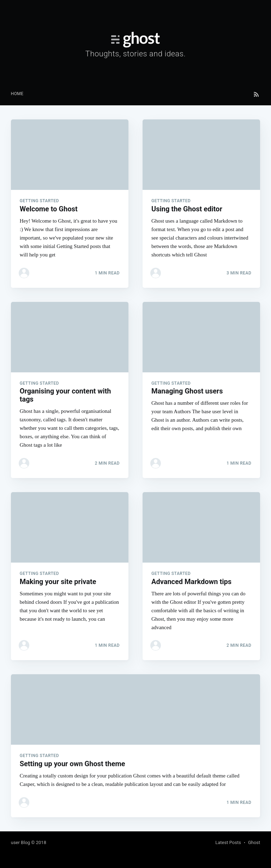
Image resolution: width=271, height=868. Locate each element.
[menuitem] (17, 94)
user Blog (20, 842)
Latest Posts (228, 842)
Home (17, 94)
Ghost (254, 842)
